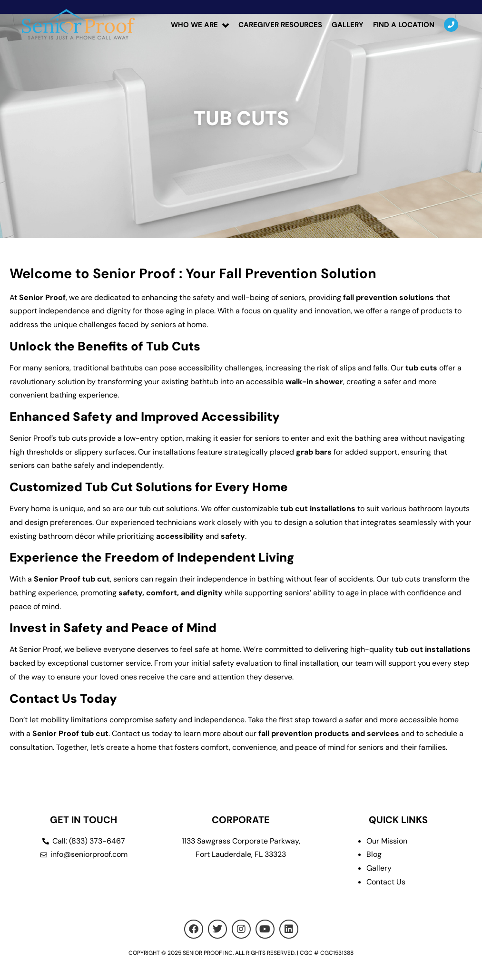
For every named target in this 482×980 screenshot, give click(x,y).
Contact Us (386, 882)
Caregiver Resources (280, 25)
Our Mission (387, 841)
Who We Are (194, 25)
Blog (374, 854)
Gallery (348, 25)
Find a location (404, 25)
